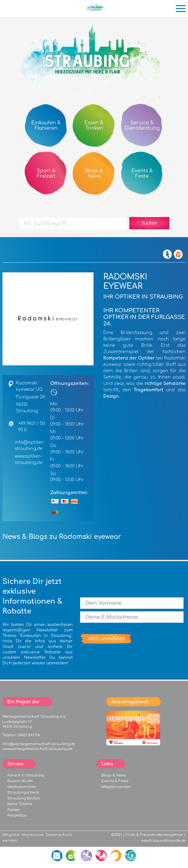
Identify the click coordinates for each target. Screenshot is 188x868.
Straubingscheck (23, 792)
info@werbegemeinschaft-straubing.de (39, 744)
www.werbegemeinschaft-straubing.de (37, 749)
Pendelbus (17, 815)
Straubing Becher (24, 798)
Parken (14, 810)
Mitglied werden (116, 787)
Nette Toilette (20, 804)
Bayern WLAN (20, 781)
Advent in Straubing (26, 775)
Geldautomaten (22, 787)
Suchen (149, 223)
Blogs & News (114, 775)
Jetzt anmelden (106, 639)
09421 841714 (29, 735)
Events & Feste (115, 781)
